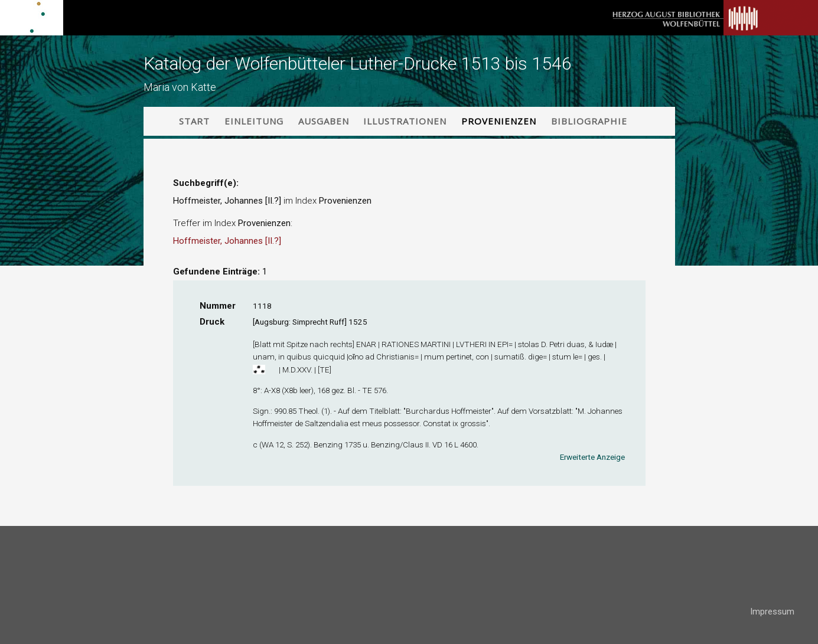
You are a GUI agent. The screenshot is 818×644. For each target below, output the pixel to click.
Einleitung (254, 121)
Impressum (772, 612)
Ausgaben (324, 121)
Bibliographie (589, 121)
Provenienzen (499, 121)
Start (194, 121)
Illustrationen (405, 121)
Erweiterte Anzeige (592, 457)
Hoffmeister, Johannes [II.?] (227, 241)
